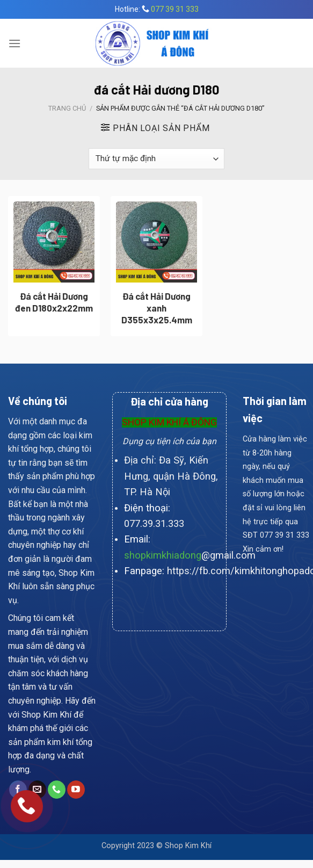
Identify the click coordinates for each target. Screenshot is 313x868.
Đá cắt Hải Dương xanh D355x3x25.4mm (157, 308)
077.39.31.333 (154, 523)
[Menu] (14, 43)
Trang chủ (67, 108)
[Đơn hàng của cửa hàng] (156, 159)
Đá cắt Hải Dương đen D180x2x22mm (54, 302)
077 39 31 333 (175, 9)
